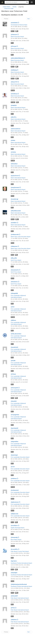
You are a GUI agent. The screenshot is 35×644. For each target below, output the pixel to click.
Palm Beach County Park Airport (20, 551)
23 (17, 593)
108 (13, 102)
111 (13, 546)
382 (13, 161)
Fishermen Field (9, 9)
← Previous (5, 19)
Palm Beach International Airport (20, 598)
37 (13, 31)
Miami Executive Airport (17, 37)
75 (12, 278)
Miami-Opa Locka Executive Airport (21, 237)
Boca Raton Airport (16, 540)
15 (12, 499)
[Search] (27, 2)
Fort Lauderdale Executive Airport (20, 457)
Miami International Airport (18, 108)
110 (13, 90)
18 (13, 78)
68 (12, 581)
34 (17, 219)
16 (12, 511)
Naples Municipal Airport (18, 528)
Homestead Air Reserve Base (19, 25)
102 (13, 317)
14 (17, 78)
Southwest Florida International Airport (21, 563)
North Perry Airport (16, 260)
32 (12, 196)
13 (13, 67)
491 (13, 487)
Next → (29, 19)
